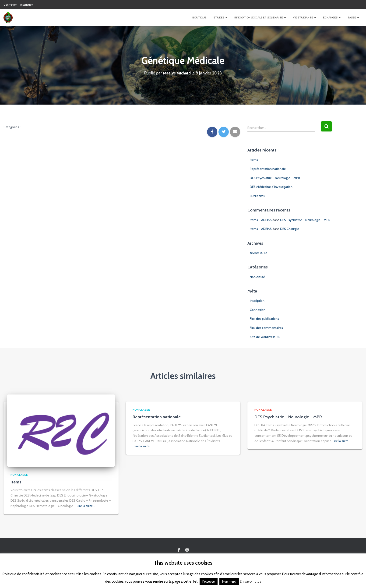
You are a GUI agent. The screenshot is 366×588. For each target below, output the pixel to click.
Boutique (199, 17)
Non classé (257, 277)
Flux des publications (264, 319)
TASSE (353, 17)
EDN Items (257, 196)
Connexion (10, 5)
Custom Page (179, 550)
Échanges (332, 17)
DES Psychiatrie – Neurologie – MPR (275, 178)
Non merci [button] (229, 581)
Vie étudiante (304, 17)
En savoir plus (250, 581)
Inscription (27, 5)
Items (254, 160)
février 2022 (258, 253)
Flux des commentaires (266, 328)
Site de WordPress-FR (265, 337)
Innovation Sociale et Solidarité (260, 17)
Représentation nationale (268, 169)
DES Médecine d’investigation (271, 187)
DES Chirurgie (290, 229)
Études (220, 17)
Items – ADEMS (261, 220)
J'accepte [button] (209, 581)
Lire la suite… (86, 506)
